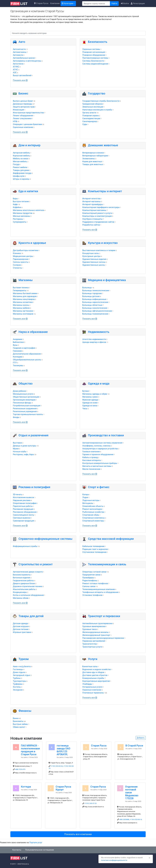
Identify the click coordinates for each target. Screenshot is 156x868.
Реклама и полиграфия (34, 487)
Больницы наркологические (95, 302)
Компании (55, 3)
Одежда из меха (90, 406)
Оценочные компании (23, 127)
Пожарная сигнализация (94, 52)
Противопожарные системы (95, 58)
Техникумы (18, 365)
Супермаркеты (20, 222)
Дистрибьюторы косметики (26, 250)
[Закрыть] (149, 854)
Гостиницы (18, 669)
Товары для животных (93, 164)
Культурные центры (91, 256)
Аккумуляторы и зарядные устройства (100, 449)
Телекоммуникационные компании (99, 589)
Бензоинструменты (22, 575)
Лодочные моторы (91, 500)
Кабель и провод (90, 457)
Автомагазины (20, 52)
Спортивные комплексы (94, 518)
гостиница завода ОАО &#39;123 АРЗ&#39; (63, 750)
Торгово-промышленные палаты (28, 414)
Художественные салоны (94, 262)
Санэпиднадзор (90, 121)
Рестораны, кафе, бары (23, 454)
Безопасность (98, 42)
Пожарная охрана (91, 116)
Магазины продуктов (23, 213)
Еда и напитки (28, 191)
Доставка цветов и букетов (95, 675)
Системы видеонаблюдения (95, 64)
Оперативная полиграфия (25, 503)
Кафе (15, 204)
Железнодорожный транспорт (96, 635)
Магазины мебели (21, 308)
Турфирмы (18, 684)
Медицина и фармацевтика (107, 280)
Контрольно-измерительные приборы (100, 463)
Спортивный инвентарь (93, 521)
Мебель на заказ (21, 159)
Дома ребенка (19, 391)
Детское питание (21, 629)
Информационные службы (25, 546)
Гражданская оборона (93, 104)
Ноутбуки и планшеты (92, 219)
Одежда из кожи (90, 403)
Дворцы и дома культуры (25, 446)
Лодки (85, 497)
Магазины (26, 280)
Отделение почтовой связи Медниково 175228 (132, 793)
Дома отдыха (19, 672)
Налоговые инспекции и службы (97, 110)
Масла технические (91, 469)
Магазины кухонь (21, 305)
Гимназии (17, 351)
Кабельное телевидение (93, 546)
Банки (16, 718)
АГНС (15, 70)
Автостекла (18, 64)
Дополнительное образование (27, 354)
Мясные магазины (21, 216)
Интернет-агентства (91, 199)
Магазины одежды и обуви (95, 394)
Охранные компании (92, 690)
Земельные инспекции (93, 107)
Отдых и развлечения (33, 435)
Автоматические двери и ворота (28, 572)
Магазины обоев (21, 598)
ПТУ (15, 363)
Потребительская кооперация (27, 406)
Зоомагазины (89, 159)
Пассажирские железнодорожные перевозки (103, 638)
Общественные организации (26, 397)
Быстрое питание (21, 201)
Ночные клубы (20, 452)
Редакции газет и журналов (95, 549)
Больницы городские (92, 293)
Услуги (93, 659)
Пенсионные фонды (22, 403)
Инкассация (18, 110)
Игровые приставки (22, 632)
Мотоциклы (88, 503)
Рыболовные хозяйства (93, 512)
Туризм (24, 659)
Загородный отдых (22, 675)
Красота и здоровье (32, 243)
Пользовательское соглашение (39, 850)
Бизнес (23, 93)
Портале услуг (36, 843)
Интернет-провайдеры (93, 204)
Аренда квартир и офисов (94, 342)
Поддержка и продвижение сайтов (98, 222)
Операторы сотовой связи (94, 572)
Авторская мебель (21, 153)
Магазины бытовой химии (25, 293)
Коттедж (26, 787)
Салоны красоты (21, 262)
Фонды (16, 417)
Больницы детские (91, 296)
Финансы (25, 711)
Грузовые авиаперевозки (94, 626)
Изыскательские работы (24, 589)
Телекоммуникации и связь (107, 564)
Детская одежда (20, 623)
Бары (15, 199)
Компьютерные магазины (94, 210)
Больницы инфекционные (94, 299)
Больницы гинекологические (96, 290)
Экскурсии (18, 690)
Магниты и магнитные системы (97, 466)
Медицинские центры (23, 256)
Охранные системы (91, 49)
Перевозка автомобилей (94, 641)
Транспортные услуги (92, 647)
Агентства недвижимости (94, 339)
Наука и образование (33, 332)
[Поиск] (96, 4)
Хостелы (17, 687)
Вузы (15, 345)
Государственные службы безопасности (101, 101)
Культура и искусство (103, 243)
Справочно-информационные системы (45, 539)
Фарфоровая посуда (22, 173)
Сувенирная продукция (24, 521)
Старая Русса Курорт (63, 788)
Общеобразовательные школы (27, 360)
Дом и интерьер (29, 145)
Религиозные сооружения (25, 409)
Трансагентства (90, 644)
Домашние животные (103, 145)
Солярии (17, 265)
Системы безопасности (93, 61)
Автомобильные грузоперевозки (97, 623)
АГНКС (16, 67)
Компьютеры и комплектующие (97, 216)
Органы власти (89, 113)
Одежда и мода (99, 384)
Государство (97, 93)
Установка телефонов (92, 595)
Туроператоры (19, 681)
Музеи (16, 449)
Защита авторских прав (24, 107)
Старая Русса (41, 3)
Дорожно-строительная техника (28, 586)
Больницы (87, 288)
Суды (85, 124)
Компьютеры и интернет (105, 191)
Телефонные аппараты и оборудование (100, 592)
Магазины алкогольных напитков (28, 210)
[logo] (21, 3)
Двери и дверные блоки (24, 583)
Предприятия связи (91, 575)
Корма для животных (92, 162)
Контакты (17, 850)
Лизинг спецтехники (22, 118)
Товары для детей (31, 616)
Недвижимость (99, 332)
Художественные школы (94, 265)
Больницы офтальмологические (97, 311)
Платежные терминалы (93, 693)
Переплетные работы (23, 506)
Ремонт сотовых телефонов (95, 583)
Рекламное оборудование (25, 512)
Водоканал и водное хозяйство (97, 669)
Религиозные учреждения (25, 411)
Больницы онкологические (95, 308)
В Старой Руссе (134, 746)
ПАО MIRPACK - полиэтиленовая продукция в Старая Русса (30, 750)
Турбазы (17, 678)
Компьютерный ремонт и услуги (97, 213)
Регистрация (138, 3)
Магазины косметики (23, 302)
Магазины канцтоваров (24, 299)
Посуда (16, 164)
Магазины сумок (90, 397)
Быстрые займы (20, 724)
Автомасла (18, 55)
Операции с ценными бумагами (27, 124)
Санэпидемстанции (91, 118)
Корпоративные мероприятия (96, 681)
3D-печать (17, 494)
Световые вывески (22, 518)
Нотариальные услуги (92, 687)
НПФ (15, 121)
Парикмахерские (21, 259)
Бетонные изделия (22, 578)
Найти (114, 3)
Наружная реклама (22, 500)
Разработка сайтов (91, 225)
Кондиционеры (20, 592)
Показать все (20, 80)
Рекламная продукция (23, 509)
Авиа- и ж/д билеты (22, 666)
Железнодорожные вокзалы (95, 632)
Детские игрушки (21, 626)
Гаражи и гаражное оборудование (98, 454)
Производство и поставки (106, 435)
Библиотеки (18, 342)
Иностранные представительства (28, 113)
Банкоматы (18, 721)
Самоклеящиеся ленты (24, 515)
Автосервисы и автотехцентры (27, 61)
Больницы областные (92, 305)
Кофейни (17, 207)
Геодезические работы (23, 581)
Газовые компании (91, 452)
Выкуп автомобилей (22, 75)
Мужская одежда (90, 400)
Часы (85, 409)
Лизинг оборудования (23, 116)
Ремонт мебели (20, 167)
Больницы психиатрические (95, 314)
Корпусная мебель (21, 156)
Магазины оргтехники (23, 311)
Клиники (17, 253)
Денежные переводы (23, 104)
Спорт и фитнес (99, 487)
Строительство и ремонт (36, 564)
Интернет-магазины (92, 201)
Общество (26, 384)
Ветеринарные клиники (93, 153)
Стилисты (17, 268)
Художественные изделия (94, 259)
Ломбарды (87, 684)
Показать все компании (78, 834)
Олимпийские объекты (93, 506)
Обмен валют (19, 727)
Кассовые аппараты (92, 460)
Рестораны (18, 219)
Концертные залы (91, 253)
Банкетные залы (90, 666)
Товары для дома (21, 170)
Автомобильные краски (24, 58)
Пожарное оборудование (94, 55)
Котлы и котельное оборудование (28, 595)
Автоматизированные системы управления (102, 443)
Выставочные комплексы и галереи (99, 250)
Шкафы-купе (19, 176)
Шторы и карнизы (21, 179)
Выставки (17, 443)
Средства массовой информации (111, 539)
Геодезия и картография (24, 348)
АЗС (15, 73)
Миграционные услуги (23, 394)
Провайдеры (88, 578)
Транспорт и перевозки (104, 616)
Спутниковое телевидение (94, 552)
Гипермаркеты (20, 290)
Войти (125, 3)
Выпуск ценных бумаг (23, 101)
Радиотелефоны (90, 581)
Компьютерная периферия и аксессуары (101, 207)
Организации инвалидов (24, 400)
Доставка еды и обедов (93, 672)
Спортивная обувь (91, 515)
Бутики (86, 391)
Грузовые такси (90, 629)
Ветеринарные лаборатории (95, 156)
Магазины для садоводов (25, 296)
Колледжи (18, 357)
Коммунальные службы (93, 678)
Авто (22, 42)
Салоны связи (89, 586)
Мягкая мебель (20, 162)
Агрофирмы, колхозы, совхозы (97, 446)
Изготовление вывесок (24, 497)
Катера (86, 494)
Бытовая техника (21, 288)
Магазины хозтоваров (23, 314)
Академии (18, 339)
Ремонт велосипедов (92, 509)
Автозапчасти (19, 49)
